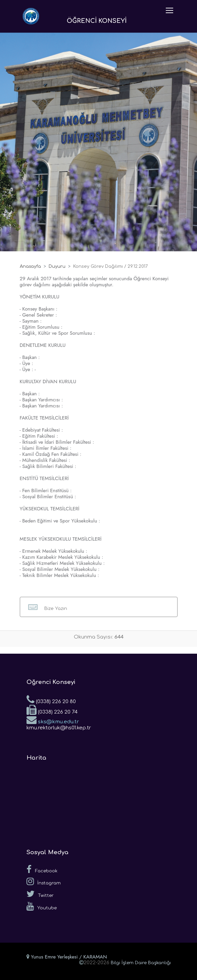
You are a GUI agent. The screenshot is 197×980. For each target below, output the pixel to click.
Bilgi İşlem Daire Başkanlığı (141, 963)
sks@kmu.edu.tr (53, 720)
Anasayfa (30, 266)
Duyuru (57, 266)
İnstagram (44, 881)
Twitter (40, 894)
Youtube (42, 906)
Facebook (42, 869)
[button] (99, 607)
